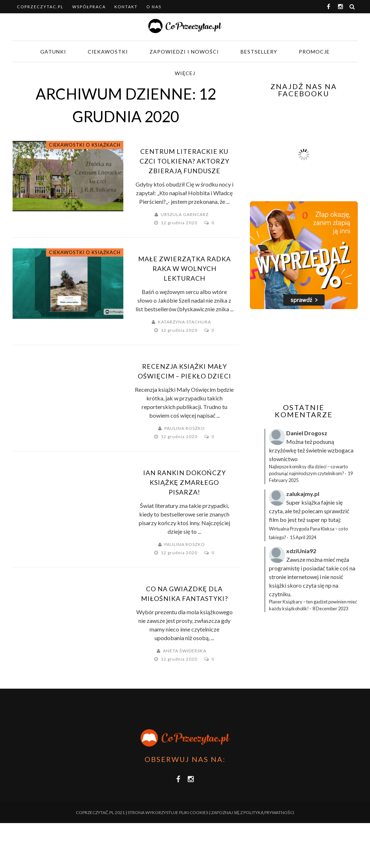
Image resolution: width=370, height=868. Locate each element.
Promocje (314, 52)
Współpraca (89, 7)
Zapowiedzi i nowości (184, 52)
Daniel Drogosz (307, 433)
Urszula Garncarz (185, 214)
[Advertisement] (310, 356)
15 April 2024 (303, 537)
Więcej (185, 73)
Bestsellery (259, 52)
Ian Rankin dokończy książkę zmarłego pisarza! (184, 482)
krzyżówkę (283, 450)
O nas (154, 7)
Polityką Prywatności (269, 812)
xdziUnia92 (301, 551)
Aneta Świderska (185, 651)
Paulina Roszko (185, 428)
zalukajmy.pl (303, 494)
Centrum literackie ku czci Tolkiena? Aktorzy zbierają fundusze (184, 161)
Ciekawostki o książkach (85, 145)
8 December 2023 (330, 608)
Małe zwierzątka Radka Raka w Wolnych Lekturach (184, 268)
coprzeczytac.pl (40, 7)
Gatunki (53, 52)
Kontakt (126, 7)
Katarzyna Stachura (184, 322)
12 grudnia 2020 (180, 223)
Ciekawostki (108, 52)
